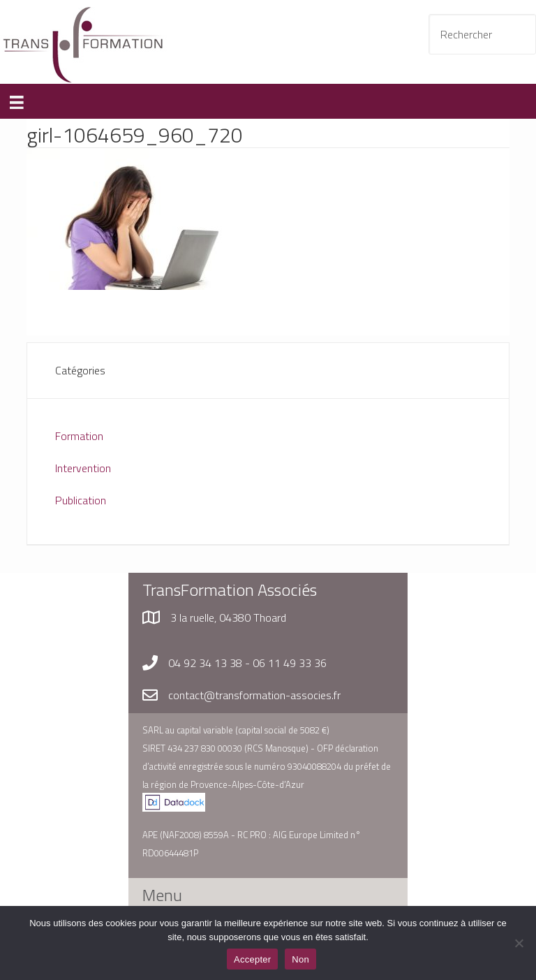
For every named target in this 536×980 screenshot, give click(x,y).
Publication (81, 500)
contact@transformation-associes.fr (254, 695)
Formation (79, 436)
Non (300, 959)
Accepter (252, 959)
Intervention (83, 468)
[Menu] (17, 101)
